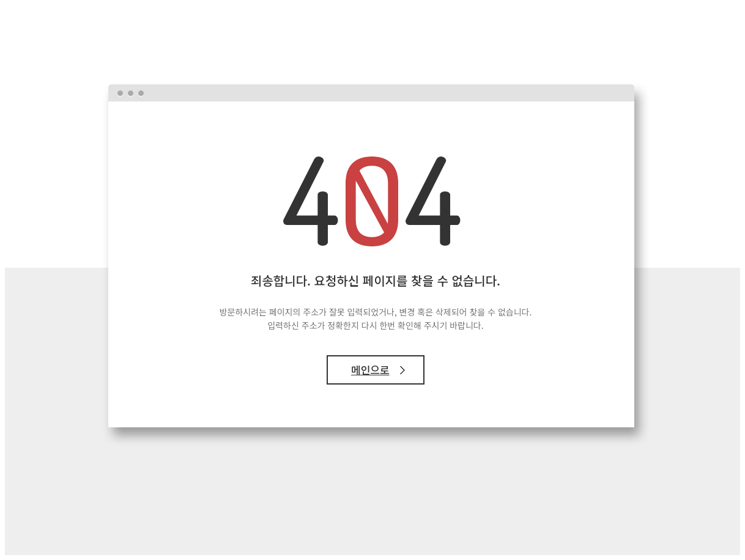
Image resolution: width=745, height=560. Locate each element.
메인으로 (370, 370)
